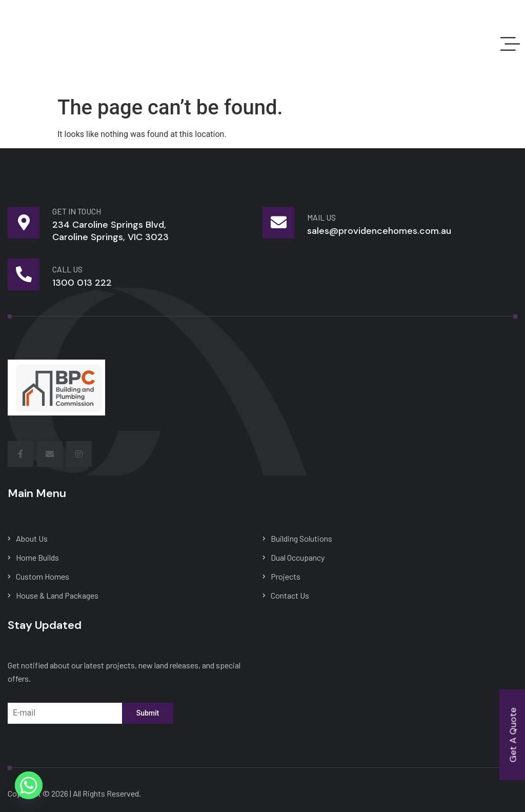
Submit (148, 713)
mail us (321, 217)
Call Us (67, 269)
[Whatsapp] (29, 785)
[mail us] (278, 223)
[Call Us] (24, 274)
